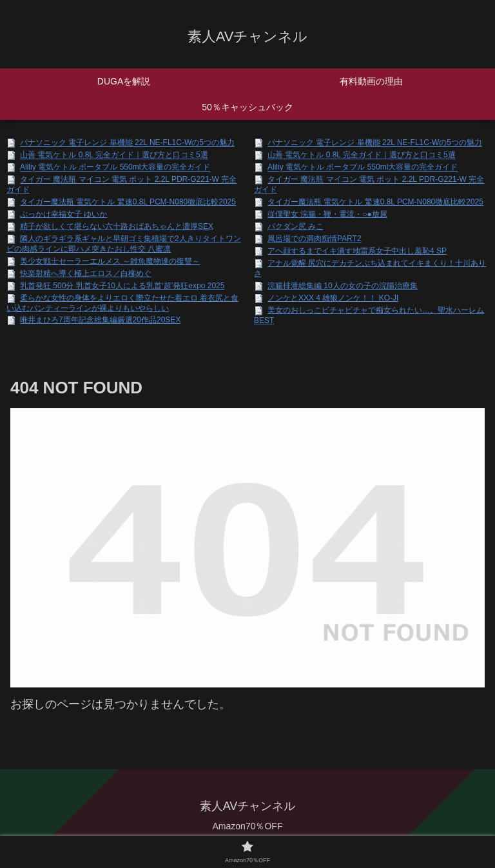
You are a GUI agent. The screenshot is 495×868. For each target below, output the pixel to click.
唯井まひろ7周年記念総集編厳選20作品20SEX (100, 320)
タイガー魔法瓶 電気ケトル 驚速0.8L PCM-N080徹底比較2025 (128, 202)
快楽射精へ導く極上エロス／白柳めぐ (86, 273)
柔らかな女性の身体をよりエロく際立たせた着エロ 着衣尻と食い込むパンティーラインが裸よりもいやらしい (122, 303)
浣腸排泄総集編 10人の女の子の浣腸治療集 (343, 286)
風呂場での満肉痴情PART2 (315, 239)
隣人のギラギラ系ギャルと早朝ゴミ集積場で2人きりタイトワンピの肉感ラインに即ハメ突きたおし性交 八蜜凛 (124, 244)
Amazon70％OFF (248, 826)
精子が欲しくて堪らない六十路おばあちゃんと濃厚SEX (117, 226)
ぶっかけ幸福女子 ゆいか (63, 214)
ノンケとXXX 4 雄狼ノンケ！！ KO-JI (333, 298)
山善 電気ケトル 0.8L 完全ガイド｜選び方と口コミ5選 (114, 155)
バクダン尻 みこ (296, 226)
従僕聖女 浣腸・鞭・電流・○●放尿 (327, 214)
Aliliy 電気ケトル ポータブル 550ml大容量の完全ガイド (115, 168)
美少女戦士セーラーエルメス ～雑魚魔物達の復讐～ (110, 261)
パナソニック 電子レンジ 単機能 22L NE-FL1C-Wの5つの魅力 (127, 143)
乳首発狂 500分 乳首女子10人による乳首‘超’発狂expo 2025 (122, 286)
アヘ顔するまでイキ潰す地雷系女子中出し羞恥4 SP (357, 251)
